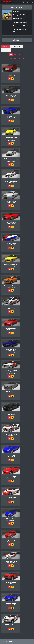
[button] (24, 2)
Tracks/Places (17, 47)
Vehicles (6, 47)
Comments (6, 50)
